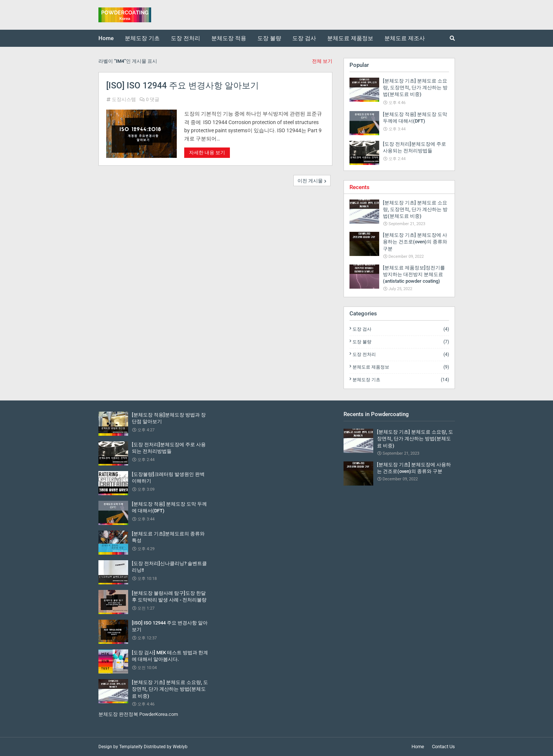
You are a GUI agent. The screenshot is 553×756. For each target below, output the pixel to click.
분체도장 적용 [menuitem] (229, 38)
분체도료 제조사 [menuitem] (405, 38)
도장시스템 (124, 99)
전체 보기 (322, 61)
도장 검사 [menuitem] (304, 38)
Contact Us (443, 747)
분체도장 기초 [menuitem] (142, 38)
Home (418, 747)
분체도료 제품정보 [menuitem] (350, 38)
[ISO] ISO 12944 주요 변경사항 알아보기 (183, 86)
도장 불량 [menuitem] (269, 38)
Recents (360, 187)
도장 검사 (401, 329)
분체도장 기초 (401, 380)
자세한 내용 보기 (207, 153)
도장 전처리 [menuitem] (186, 38)
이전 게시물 (310, 181)
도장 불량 (401, 342)
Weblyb (180, 747)
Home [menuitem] (106, 38)
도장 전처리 (401, 354)
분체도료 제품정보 (401, 367)
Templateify (131, 747)
